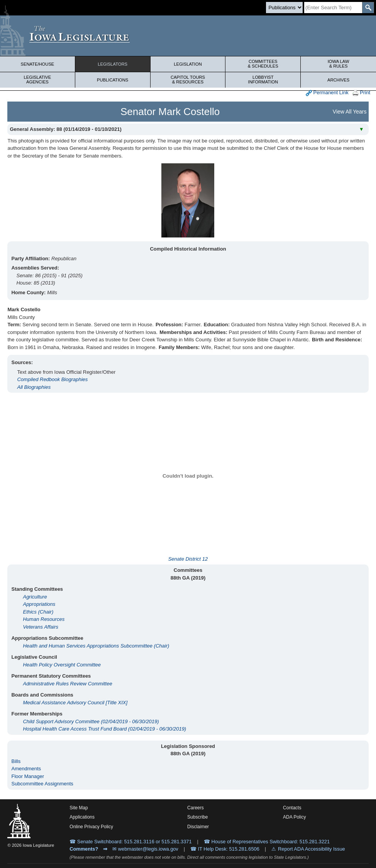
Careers (196, 808)
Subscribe (197, 817)
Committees (263, 64)
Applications (82, 817)
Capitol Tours (188, 80)
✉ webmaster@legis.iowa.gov (145, 849)
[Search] (333, 8)
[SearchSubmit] (368, 8)
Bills (16, 761)
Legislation (188, 64)
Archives (338, 80)
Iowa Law (338, 64)
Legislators (113, 64)
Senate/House (37, 64)
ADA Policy (294, 817)
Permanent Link (327, 93)
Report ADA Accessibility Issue (312, 849)
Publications (113, 80)
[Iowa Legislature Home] (188, 36)
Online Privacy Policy (91, 827)
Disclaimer (198, 827)
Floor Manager (28, 776)
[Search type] (284, 8)
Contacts (292, 808)
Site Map (79, 808)
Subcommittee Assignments (42, 784)
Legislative (37, 80)
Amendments (26, 769)
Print (361, 93)
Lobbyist (263, 80)
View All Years (350, 112)
